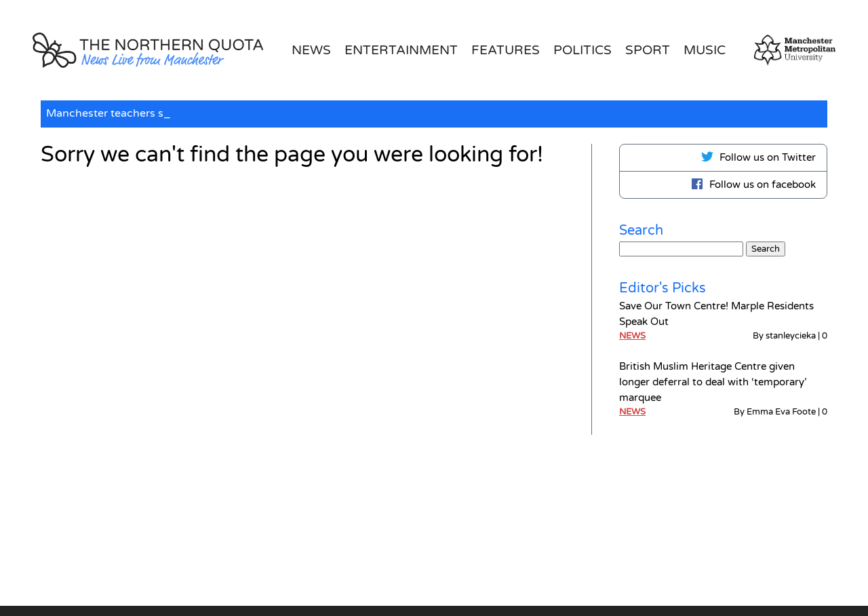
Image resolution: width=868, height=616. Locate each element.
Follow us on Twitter (758, 157)
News (311, 50)
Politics (583, 50)
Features (506, 50)
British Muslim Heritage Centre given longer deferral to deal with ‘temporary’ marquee (713, 382)
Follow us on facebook (753, 184)
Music (705, 50)
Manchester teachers (102, 113)
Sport (648, 50)
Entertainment (401, 50)
